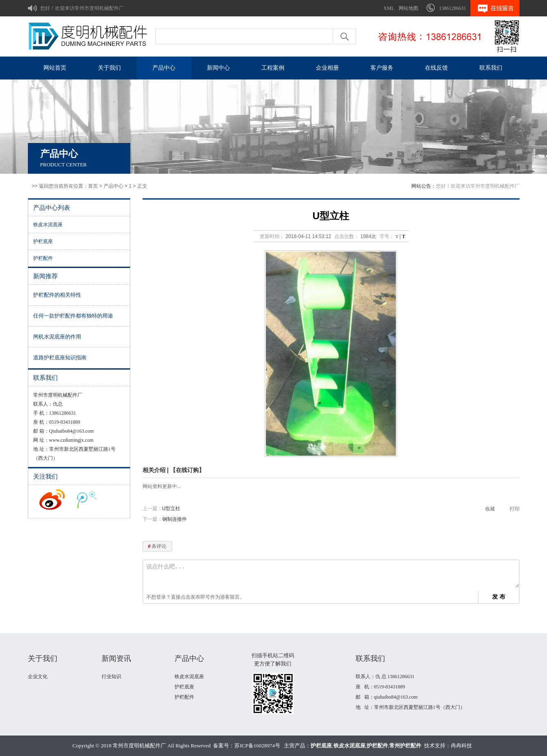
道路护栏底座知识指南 (60, 358)
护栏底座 (43, 241)
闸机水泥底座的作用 (57, 337)
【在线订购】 (187, 470)
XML (389, 8)
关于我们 (109, 68)
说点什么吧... (333, 576)
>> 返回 (40, 186)
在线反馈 (436, 68)
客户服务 (382, 68)
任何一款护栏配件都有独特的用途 (73, 316)
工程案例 (273, 68)
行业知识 (111, 677)
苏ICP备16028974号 (257, 746)
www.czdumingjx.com (71, 440)
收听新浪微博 (52, 499)
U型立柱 (171, 509)
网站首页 (55, 68)
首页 (93, 186)
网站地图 (409, 8)
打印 (515, 509)
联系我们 (491, 68)
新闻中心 (218, 68)
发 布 (499, 597)
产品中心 (164, 68)
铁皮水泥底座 (48, 225)
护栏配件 (43, 258)
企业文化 (38, 677)
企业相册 (327, 68)
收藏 (490, 509)
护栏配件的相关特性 (57, 295)
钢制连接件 (175, 519)
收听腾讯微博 (87, 499)
